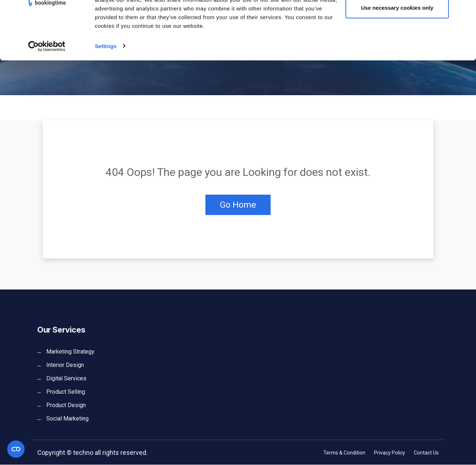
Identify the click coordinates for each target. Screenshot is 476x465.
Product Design (66, 405)
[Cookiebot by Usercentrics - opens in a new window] (47, 81)
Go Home (238, 205)
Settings (106, 81)
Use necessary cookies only (397, 43)
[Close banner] (465, 11)
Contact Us (426, 453)
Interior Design (65, 365)
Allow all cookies (397, 19)
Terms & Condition (344, 453)
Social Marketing (67, 419)
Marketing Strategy (70, 352)
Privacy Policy (390, 453)
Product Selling (66, 392)
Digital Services (66, 379)
